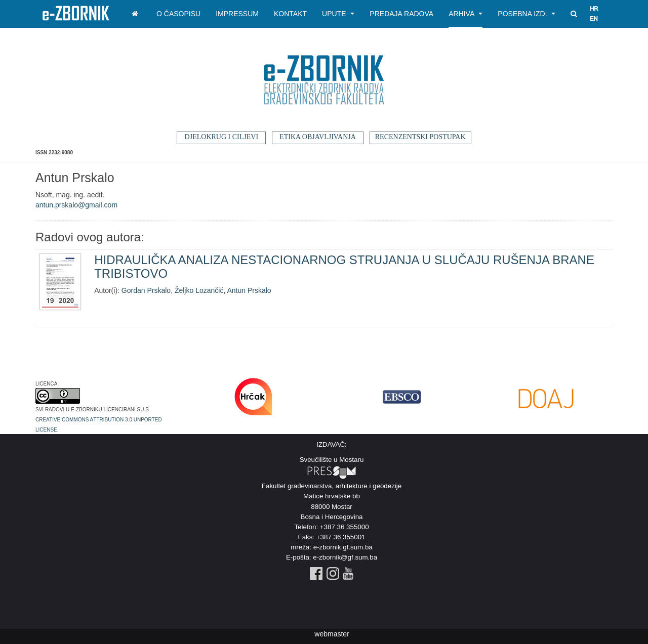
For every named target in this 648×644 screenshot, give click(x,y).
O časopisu (178, 14)
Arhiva (465, 14)
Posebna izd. (526, 14)
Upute (338, 14)
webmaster (332, 634)
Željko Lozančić (199, 290)
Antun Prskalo (249, 290)
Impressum (237, 14)
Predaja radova (401, 14)
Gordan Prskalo (146, 290)
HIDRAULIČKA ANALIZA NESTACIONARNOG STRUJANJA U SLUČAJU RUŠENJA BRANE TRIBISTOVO (344, 266)
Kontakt (290, 14)
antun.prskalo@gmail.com (76, 205)
